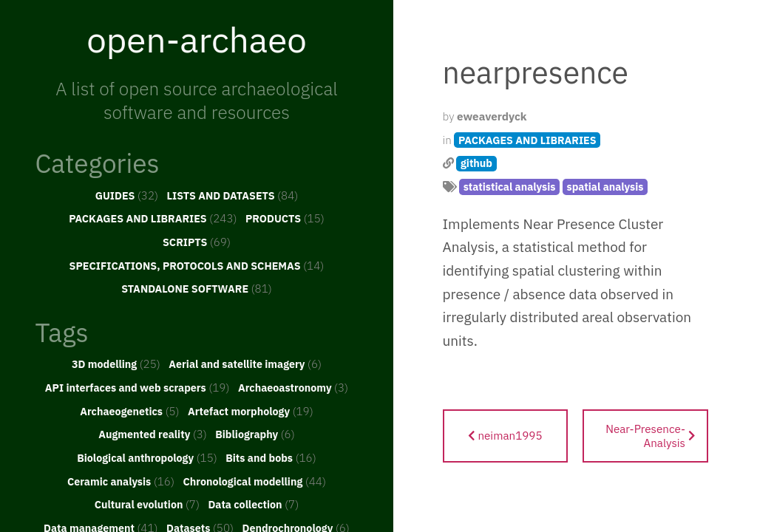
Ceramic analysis (121, 481)
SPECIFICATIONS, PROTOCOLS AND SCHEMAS (197, 265)
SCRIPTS (197, 242)
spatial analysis (605, 187)
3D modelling (116, 364)
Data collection (253, 504)
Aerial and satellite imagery (245, 364)
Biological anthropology (147, 457)
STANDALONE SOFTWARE (197, 288)
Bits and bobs (271, 457)
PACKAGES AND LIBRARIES (153, 218)
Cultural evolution (147, 504)
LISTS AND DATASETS (233, 195)
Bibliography (255, 434)
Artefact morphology (251, 411)
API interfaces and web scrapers (138, 387)
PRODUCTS (285, 218)
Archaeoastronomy (293, 387)
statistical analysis (510, 187)
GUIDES (127, 195)
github (476, 163)
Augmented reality (153, 434)
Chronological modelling (254, 481)
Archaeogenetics (129, 411)
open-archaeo (197, 39)
